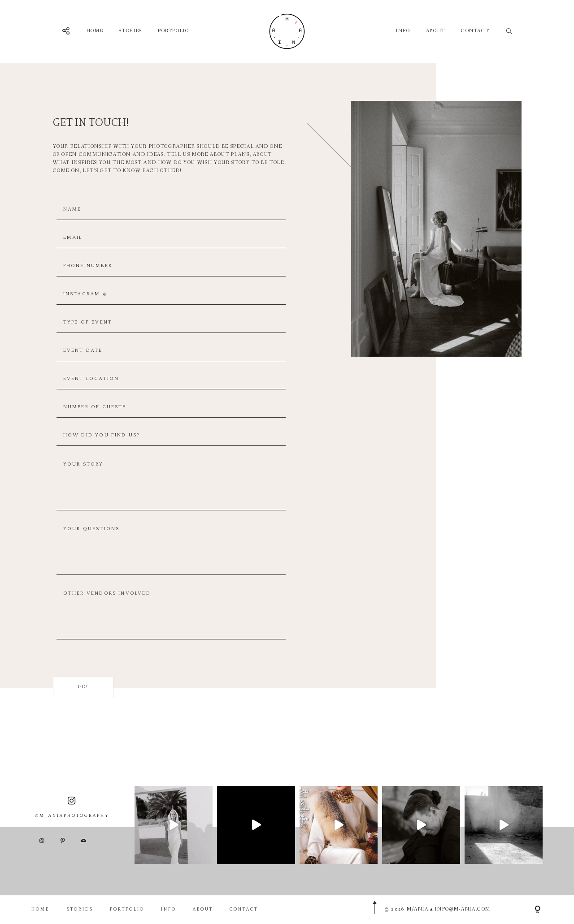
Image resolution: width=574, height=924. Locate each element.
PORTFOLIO (174, 31)
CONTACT (475, 31)
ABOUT (436, 31)
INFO (403, 31)
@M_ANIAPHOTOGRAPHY (72, 824)
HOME (95, 31)
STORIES (130, 31)
